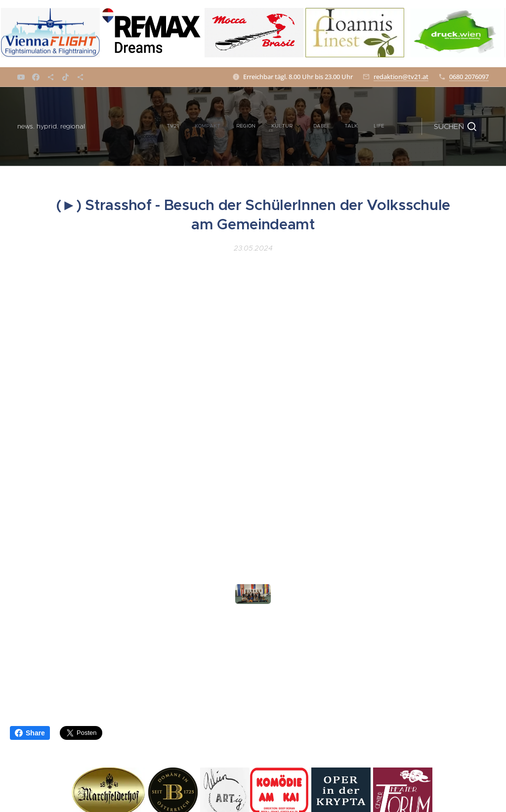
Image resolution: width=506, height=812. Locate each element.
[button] (455, 127)
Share (30, 733)
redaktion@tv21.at (401, 77)
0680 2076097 (469, 77)
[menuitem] (136, 127)
